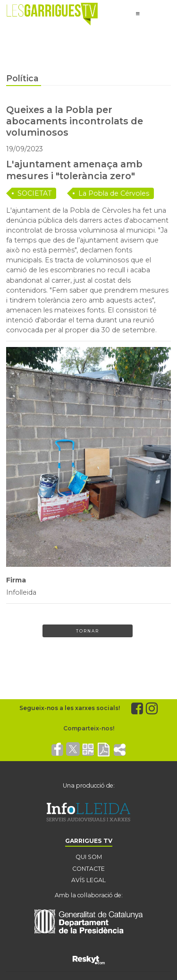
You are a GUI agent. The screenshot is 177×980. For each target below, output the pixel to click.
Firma (16, 580)
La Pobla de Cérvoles (114, 193)
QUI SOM (89, 857)
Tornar (88, 631)
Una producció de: (89, 785)
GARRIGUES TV (89, 841)
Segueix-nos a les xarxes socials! (70, 708)
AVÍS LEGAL (88, 880)
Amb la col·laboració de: (89, 895)
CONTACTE (88, 869)
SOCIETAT (34, 193)
